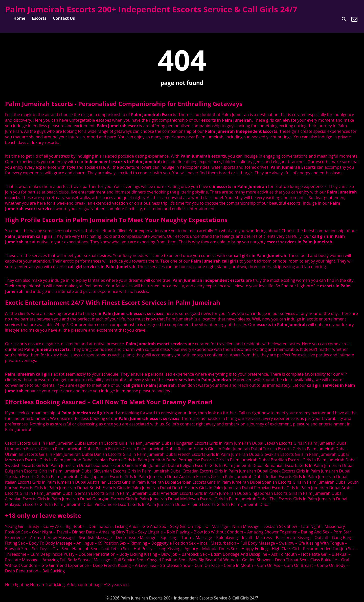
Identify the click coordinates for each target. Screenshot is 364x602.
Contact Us (64, 18)
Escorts (39, 18)
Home (19, 18)
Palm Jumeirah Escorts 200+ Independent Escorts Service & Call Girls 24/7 (151, 9)
